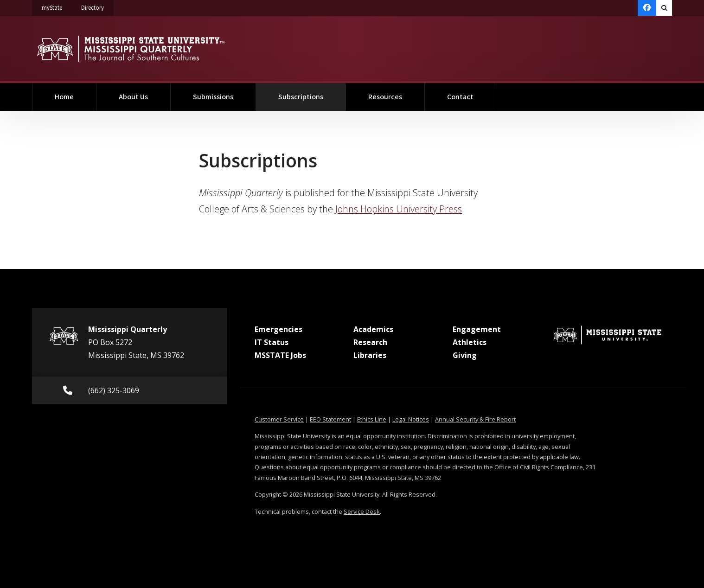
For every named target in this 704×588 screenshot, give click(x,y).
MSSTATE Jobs (280, 355)
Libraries (370, 355)
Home (64, 97)
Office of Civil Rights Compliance (539, 467)
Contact (460, 97)
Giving (465, 355)
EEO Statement (330, 419)
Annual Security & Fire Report (475, 419)
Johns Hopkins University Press (399, 209)
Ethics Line (372, 419)
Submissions (213, 97)
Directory (97, 6)
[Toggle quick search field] (664, 8)
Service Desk (362, 511)
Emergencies (278, 329)
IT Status (272, 342)
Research (370, 342)
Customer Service (279, 419)
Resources (385, 97)
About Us (133, 97)
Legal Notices (411, 419)
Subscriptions (312, 93)
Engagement (477, 329)
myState (57, 6)
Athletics (470, 342)
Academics (373, 329)
